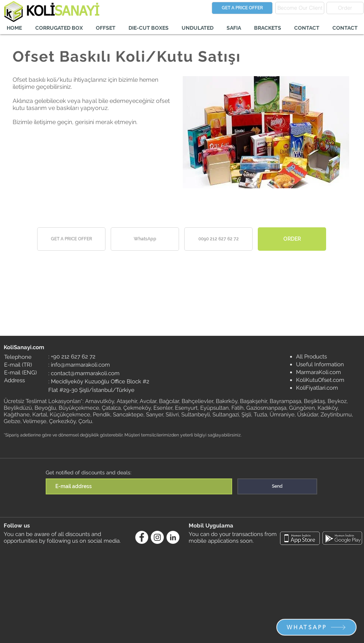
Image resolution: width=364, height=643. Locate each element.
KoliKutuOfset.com (320, 380)
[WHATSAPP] (316, 627)
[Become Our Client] (300, 8)
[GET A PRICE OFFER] (242, 8)
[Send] (277, 486)
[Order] (345, 8)
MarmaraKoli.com (318, 372)
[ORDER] (292, 239)
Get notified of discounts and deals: (89, 472)
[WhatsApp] (145, 239)
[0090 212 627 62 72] (218, 239)
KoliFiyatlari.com (317, 388)
